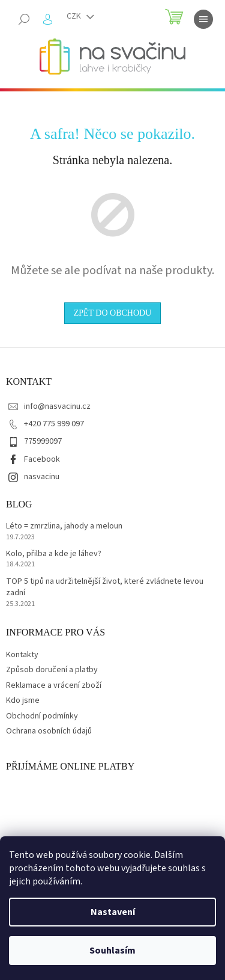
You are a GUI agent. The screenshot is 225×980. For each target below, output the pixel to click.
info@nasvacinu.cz (57, 406)
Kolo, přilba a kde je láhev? (54, 554)
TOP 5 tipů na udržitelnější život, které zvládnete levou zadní (105, 587)
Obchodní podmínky (42, 716)
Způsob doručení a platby (52, 670)
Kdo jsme (23, 700)
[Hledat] (24, 19)
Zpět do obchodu (113, 313)
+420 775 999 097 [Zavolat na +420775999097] (54, 424)
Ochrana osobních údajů (49, 731)
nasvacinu (42, 477)
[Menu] (203, 19)
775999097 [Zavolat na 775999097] (43, 441)
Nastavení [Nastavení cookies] (113, 912)
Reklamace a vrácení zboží (54, 685)
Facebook (42, 459)
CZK (75, 16)
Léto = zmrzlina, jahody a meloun (64, 526)
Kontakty (22, 655)
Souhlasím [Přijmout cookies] (112, 951)
